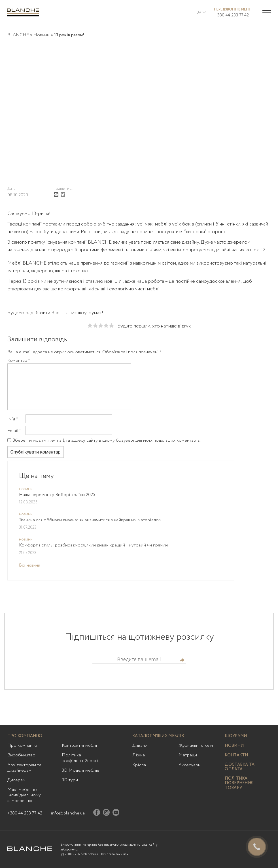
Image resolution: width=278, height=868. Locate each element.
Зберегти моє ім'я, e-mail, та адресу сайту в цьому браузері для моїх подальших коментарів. (107, 441)
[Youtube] (116, 813)
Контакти (236, 755)
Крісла (139, 765)
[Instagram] (106, 813)
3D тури (70, 780)
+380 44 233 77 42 (232, 15)
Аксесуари (190, 765)
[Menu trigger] (267, 13)
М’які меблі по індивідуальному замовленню (24, 795)
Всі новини (30, 565)
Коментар (19, 361)
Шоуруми (236, 736)
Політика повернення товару (239, 783)
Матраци (188, 755)
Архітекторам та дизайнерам (24, 768)
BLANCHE (18, 35)
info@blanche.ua (68, 813)
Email (14, 431)
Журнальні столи (196, 745)
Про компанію (25, 736)
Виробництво (21, 755)
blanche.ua (91, 854)
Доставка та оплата (240, 767)
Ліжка (139, 755)
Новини (42, 35)
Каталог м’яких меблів (158, 736)
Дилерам (16, 780)
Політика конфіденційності (80, 758)
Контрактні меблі (79, 745)
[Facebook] (97, 813)
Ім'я (13, 419)
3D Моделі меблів (81, 770)
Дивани (140, 745)
